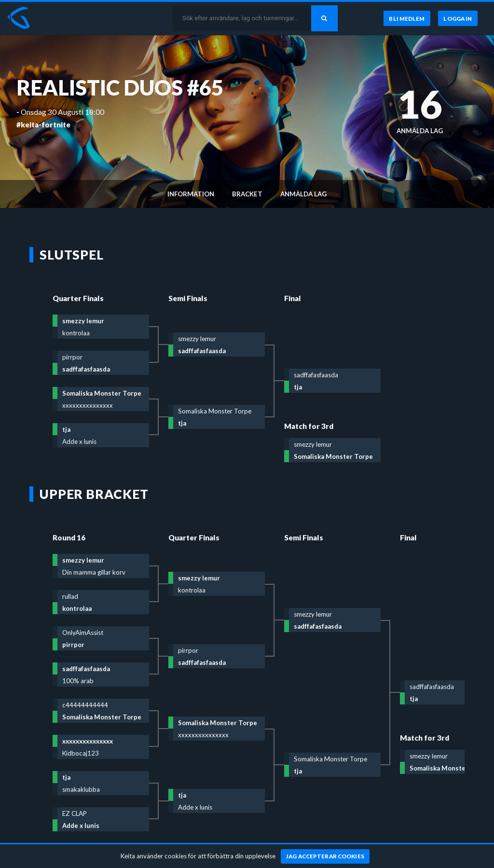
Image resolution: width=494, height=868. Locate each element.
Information (191, 194)
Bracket (247, 194)
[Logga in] (458, 18)
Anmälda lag (303, 194)
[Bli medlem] (406, 18)
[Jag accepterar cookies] (325, 856)
